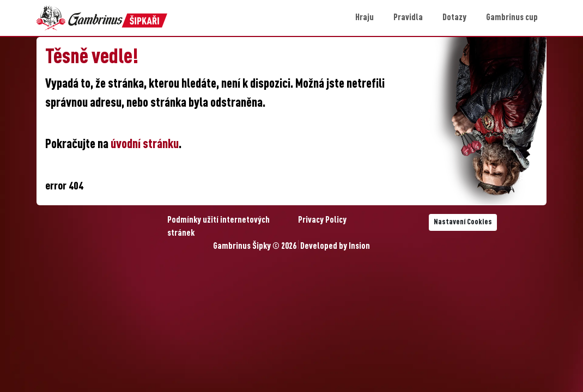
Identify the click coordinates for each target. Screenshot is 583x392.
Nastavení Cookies (463, 222)
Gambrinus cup (512, 18)
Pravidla (408, 18)
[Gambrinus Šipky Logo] (102, 18)
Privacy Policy (322, 220)
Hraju (365, 18)
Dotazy (454, 18)
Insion (359, 247)
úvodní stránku (145, 145)
